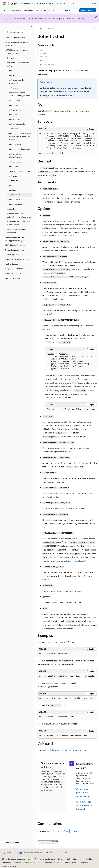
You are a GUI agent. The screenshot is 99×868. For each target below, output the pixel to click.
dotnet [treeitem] (12, 70)
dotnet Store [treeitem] (14, 181)
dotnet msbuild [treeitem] (15, 110)
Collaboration (72, 859)
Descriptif (43, 57)
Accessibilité (70, 863)
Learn (40, 28)
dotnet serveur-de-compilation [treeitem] (17, 82)
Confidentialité (86, 859)
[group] (67, 144)
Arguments (44, 60)
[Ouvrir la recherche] (82, 3)
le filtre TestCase (77, 561)
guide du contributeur (52, 788)
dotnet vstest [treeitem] (15, 195)
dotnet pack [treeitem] (14, 129)
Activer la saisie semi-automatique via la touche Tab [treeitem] (19, 215)
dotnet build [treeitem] (14, 75)
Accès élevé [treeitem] (12, 209)
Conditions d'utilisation (53, 863)
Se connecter (91, 3)
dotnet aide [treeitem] (14, 105)
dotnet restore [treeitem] (15, 162)
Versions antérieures (47, 859)
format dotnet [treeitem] (15, 100)
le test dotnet (66, 95)
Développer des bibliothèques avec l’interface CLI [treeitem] (19, 223)
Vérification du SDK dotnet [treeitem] (20, 171)
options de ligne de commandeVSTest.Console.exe (65, 750)
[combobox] (18, 32)
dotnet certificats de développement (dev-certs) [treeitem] (20, 94)
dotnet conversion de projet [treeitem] (20, 149)
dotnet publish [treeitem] (15, 144)
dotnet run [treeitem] (14, 166)
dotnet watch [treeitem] (15, 199)
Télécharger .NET (88, 10)
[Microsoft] (5, 3)
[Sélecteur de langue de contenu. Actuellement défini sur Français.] (8, 853)
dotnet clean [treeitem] (14, 88)
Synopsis (43, 53)
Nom (42, 50)
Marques (83, 863)
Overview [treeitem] (11, 58)
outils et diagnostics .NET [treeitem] (15, 37)
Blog (60, 859)
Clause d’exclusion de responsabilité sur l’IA (19, 859)
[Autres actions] (95, 29)
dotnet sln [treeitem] (13, 176)
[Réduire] (32, 26)
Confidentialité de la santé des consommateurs (20, 863)
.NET (48, 28)
